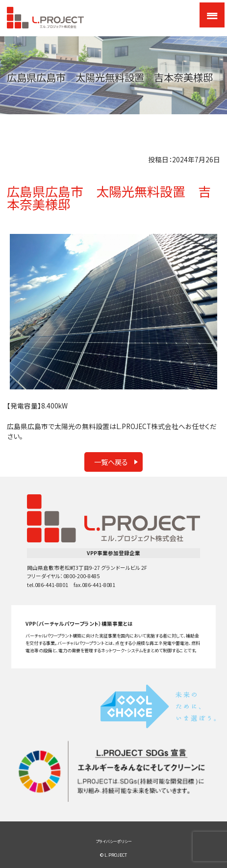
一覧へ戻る (111, 462)
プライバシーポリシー (114, 841)
